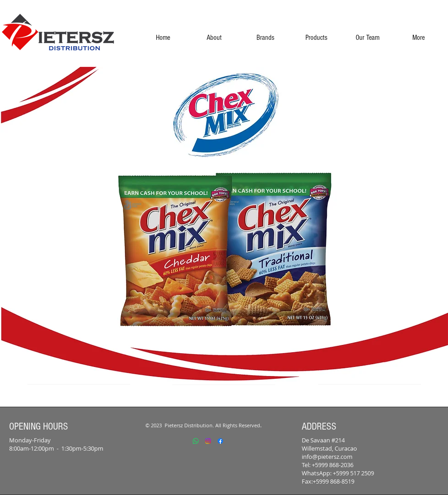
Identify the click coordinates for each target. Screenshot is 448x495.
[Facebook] (220, 441)
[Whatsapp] (196, 441)
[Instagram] (208, 441)
